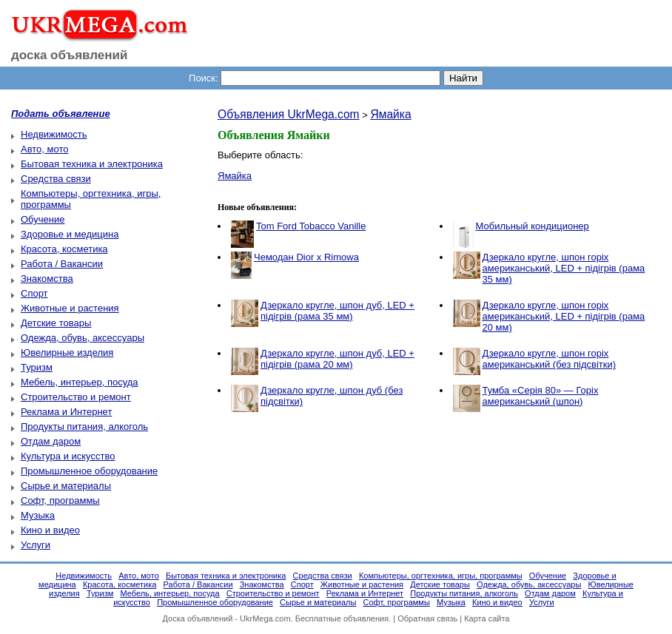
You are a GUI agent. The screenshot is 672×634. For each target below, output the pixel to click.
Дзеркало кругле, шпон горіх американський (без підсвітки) (550, 359)
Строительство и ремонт (76, 397)
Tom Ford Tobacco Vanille (311, 226)
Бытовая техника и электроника (92, 164)
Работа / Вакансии (62, 264)
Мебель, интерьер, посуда (80, 382)
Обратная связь (427, 618)
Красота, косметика (64, 249)
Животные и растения (70, 308)
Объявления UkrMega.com (289, 114)
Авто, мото (44, 149)
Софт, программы (60, 500)
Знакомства (47, 279)
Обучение (43, 219)
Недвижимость (54, 134)
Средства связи (56, 179)
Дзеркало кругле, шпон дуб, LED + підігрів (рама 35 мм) (337, 311)
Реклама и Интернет (66, 412)
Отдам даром (51, 441)
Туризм (37, 367)
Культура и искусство (68, 456)
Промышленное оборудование (89, 471)
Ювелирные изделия (67, 353)
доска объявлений (70, 55)
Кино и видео (50, 530)
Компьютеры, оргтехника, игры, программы (441, 576)
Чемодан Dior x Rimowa (306, 257)
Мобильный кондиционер (532, 226)
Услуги (36, 545)
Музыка (38, 515)
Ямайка (390, 114)
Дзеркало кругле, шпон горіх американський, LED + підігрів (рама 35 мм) (564, 268)
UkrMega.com (265, 618)
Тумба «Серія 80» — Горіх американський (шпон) (541, 396)
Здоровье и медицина (70, 234)
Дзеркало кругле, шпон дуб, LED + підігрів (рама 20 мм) (337, 359)
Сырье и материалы (66, 486)
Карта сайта (487, 618)
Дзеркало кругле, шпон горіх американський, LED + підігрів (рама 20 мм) (564, 316)
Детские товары (56, 323)
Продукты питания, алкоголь (84, 426)
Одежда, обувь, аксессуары (83, 338)
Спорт (34, 293)
